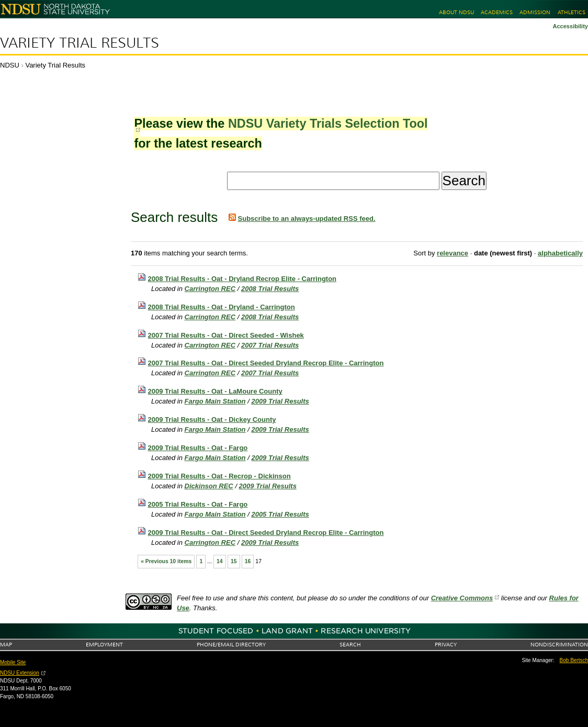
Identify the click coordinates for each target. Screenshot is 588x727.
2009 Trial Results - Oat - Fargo (198, 448)
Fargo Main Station (215, 401)
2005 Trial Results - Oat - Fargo (198, 504)
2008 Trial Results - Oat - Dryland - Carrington (222, 307)
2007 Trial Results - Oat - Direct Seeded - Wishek (226, 335)
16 (248, 561)
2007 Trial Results (270, 345)
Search (350, 645)
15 (234, 561)
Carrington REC (210, 289)
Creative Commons (462, 598)
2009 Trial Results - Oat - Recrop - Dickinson (219, 476)
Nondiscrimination (559, 645)
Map (6, 645)
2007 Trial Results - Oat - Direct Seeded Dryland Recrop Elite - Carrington (266, 363)
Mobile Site (13, 662)
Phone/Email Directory (231, 645)
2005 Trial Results (280, 514)
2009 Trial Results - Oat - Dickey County (212, 420)
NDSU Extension (20, 673)
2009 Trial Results (280, 401)
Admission (535, 12)
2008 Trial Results (270, 289)
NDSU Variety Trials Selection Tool (328, 124)
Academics (497, 12)
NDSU (10, 65)
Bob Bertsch (574, 660)
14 (220, 561)
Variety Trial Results (80, 43)
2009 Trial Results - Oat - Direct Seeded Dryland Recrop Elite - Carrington (266, 533)
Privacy (446, 645)
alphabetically (560, 253)
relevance (453, 253)
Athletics (572, 12)
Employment (104, 645)
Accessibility (570, 26)
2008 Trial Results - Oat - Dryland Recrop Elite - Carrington (242, 279)
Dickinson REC (209, 486)
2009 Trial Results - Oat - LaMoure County (215, 391)
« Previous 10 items (166, 561)
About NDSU (456, 12)
